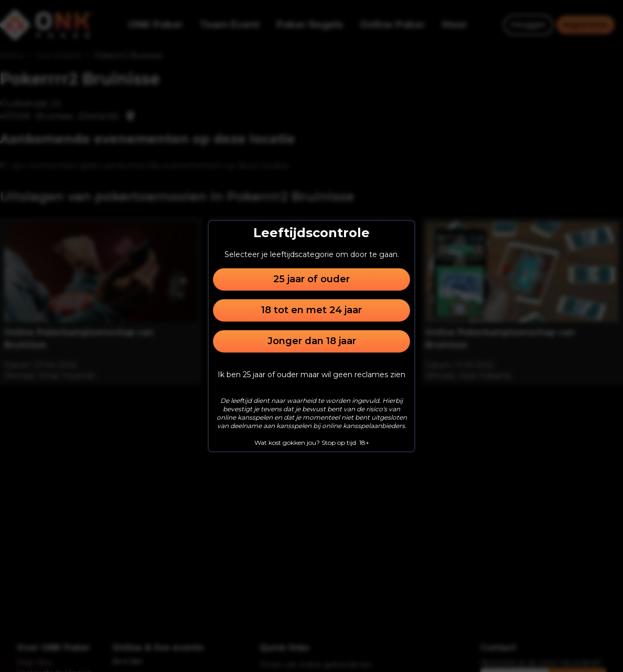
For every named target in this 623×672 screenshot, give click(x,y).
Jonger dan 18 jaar (312, 341)
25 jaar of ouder (311, 279)
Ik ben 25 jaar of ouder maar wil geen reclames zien (311, 375)
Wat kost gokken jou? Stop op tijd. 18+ (312, 442)
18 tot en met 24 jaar (311, 310)
